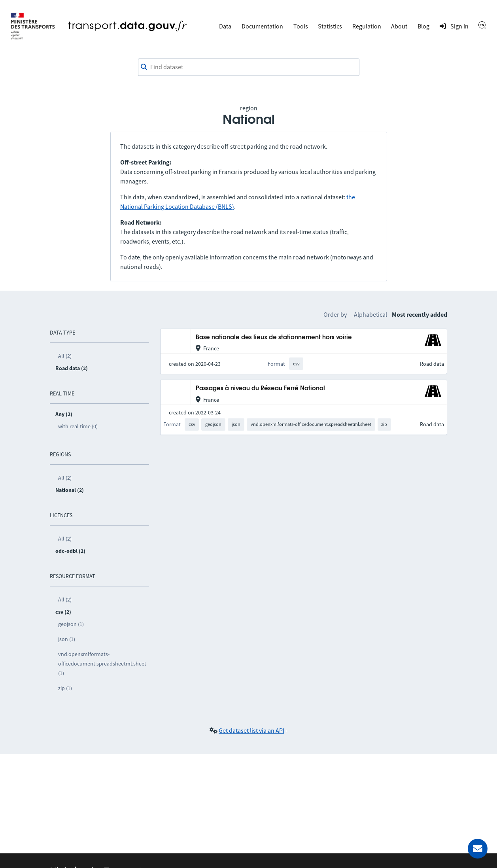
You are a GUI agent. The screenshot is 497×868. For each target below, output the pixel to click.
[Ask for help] (478, 849)
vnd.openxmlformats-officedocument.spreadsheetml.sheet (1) (102, 664)
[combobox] (249, 67)
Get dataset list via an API (251, 730)
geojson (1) (71, 624)
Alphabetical (370, 314)
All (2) (65, 356)
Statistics (330, 26)
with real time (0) (78, 426)
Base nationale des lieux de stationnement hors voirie (274, 338)
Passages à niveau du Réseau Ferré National (260, 389)
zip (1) (65, 688)
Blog (423, 26)
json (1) (67, 639)
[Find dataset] (249, 67)
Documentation (262, 26)
